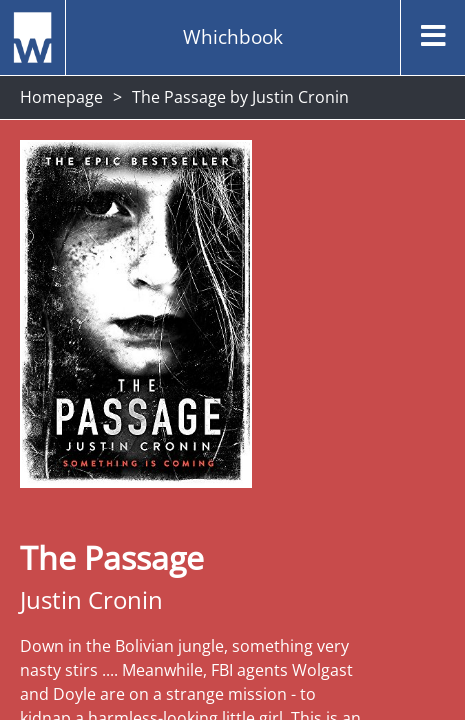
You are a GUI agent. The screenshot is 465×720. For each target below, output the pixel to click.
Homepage (61, 97)
